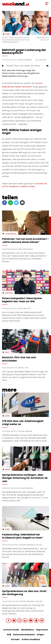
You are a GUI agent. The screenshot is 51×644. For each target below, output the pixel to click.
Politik (8, 34)
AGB (9, 635)
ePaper (41, 635)
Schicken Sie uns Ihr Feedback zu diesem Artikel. (24, 185)
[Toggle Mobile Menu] (47, 4)
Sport (7, 352)
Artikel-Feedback (31, 639)
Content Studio (11, 630)
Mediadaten (28, 630)
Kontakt (15, 639)
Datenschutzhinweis (24, 635)
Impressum (42, 630)
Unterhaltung (10, 234)
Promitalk (9, 293)
